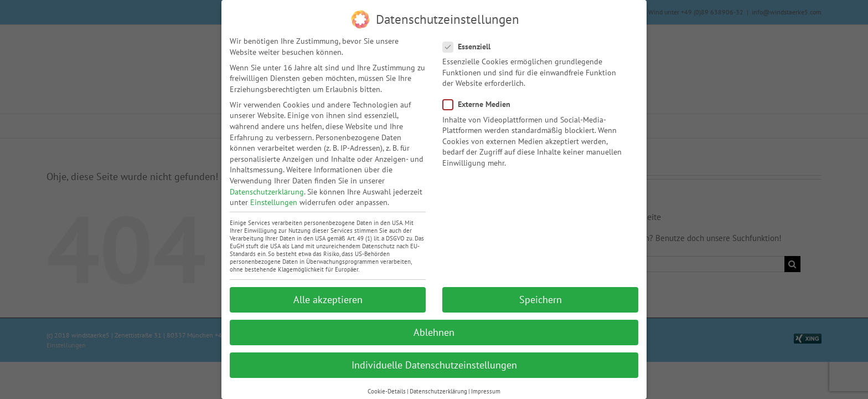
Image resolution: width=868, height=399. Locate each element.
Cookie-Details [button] (387, 391)
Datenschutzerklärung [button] (438, 391)
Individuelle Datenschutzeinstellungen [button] (434, 364)
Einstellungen (274, 202)
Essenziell (471, 46)
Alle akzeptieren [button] (328, 299)
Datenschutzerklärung (267, 191)
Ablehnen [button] (434, 332)
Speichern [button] (541, 299)
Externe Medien (481, 104)
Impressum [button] (486, 391)
